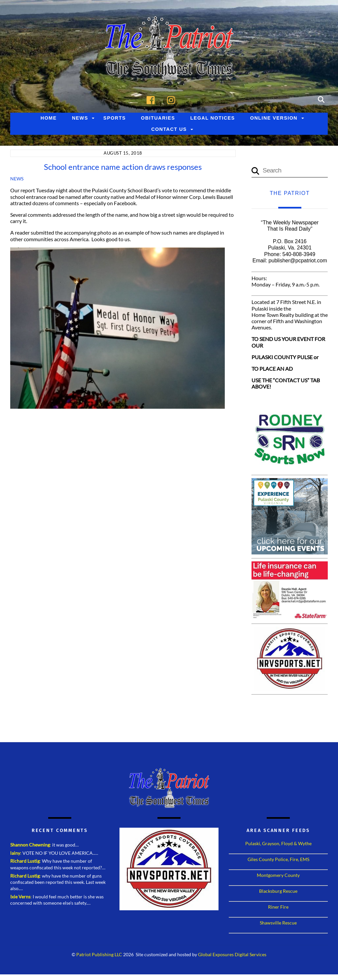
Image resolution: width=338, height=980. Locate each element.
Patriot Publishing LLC (99, 955)
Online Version (274, 118)
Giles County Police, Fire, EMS (278, 860)
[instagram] (173, 99)
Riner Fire (278, 907)
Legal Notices (212, 118)
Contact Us (169, 130)
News (80, 118)
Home (49, 118)
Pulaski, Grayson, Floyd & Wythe (278, 844)
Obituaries (158, 118)
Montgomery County (278, 875)
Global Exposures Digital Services (232, 955)
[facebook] (152, 99)
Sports (115, 118)
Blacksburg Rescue (278, 891)
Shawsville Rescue (278, 923)
